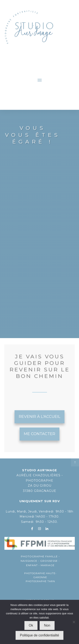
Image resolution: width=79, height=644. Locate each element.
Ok (31, 625)
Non (47, 625)
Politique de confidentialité (40, 635)
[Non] (74, 622)
